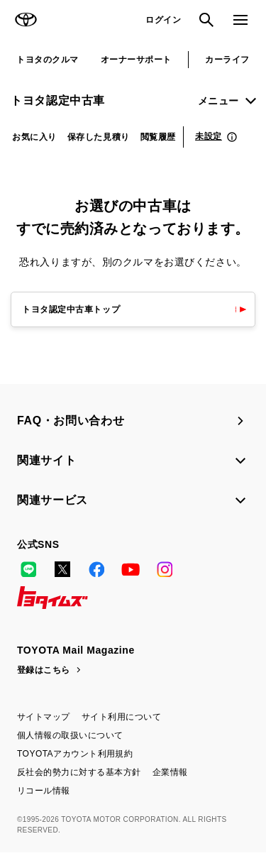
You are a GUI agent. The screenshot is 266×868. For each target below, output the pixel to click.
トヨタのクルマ (47, 60)
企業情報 (170, 772)
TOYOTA (26, 20)
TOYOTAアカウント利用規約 (75, 754)
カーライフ (227, 60)
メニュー (218, 101)
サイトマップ (44, 717)
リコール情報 (44, 791)
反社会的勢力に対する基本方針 (79, 772)
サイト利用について (121, 717)
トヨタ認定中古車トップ (71, 309)
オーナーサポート (136, 60)
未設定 (209, 136)
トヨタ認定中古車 (58, 100)
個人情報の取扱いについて (70, 735)
